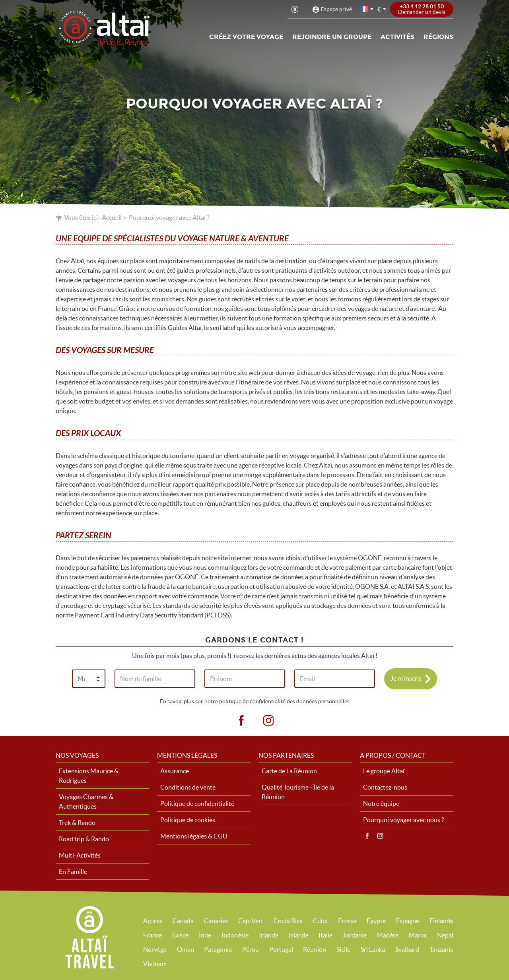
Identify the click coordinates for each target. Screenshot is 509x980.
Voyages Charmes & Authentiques (86, 801)
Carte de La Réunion (289, 771)
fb (241, 721)
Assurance (175, 771)
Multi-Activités (80, 855)
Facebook (367, 836)
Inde (205, 935)
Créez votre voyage (246, 37)
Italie (325, 935)
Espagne (408, 921)
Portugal (281, 949)
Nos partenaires (286, 755)
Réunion (315, 949)
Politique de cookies (188, 820)
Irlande (269, 935)
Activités (397, 37)
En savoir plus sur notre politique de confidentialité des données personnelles (255, 701)
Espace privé (336, 9)
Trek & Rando (77, 823)
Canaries (216, 921)
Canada (183, 921)
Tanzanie (441, 949)
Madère (388, 935)
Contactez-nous (385, 787)
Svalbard (407, 949)
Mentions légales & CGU (194, 836)
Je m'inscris (406, 678)
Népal (445, 935)
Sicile (343, 949)
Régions (438, 37)
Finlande (441, 921)
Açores (153, 921)
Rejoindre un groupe (332, 37)
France (153, 935)
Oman (186, 949)
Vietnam (155, 964)
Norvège (155, 949)
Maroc (418, 935)
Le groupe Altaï (384, 771)
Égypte (376, 921)
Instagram (380, 836)
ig (268, 721)
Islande (299, 935)
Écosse (347, 921)
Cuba (320, 921)
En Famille (73, 871)
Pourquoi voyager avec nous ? (403, 820)
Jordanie (355, 935)
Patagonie (218, 949)
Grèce (180, 935)
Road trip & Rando (84, 839)
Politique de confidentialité (197, 803)
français (365, 9)
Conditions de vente (188, 787)
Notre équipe (381, 803)
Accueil (112, 217)
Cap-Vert (251, 921)
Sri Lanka (373, 949)
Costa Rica (288, 921)
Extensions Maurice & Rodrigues (89, 776)
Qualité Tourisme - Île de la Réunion (298, 792)
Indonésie (235, 935)
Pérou (251, 949)
